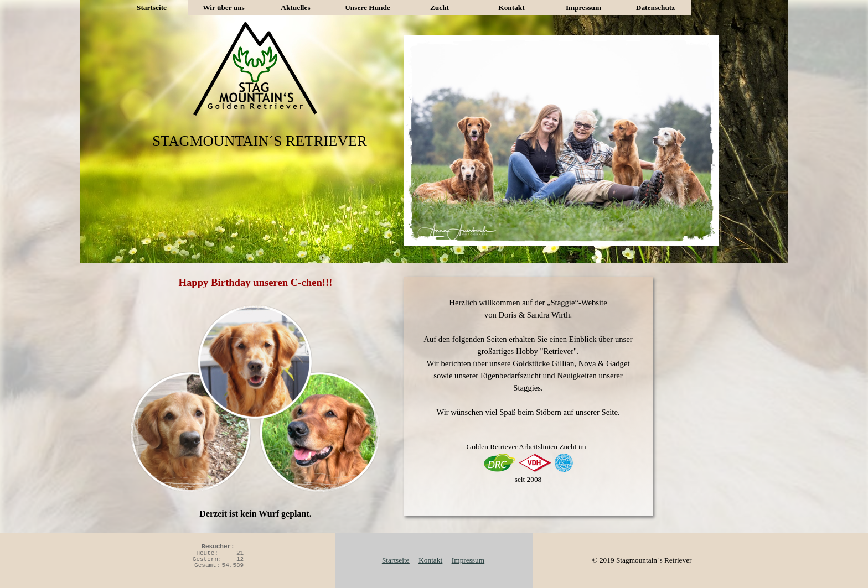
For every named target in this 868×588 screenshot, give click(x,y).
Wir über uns (224, 7)
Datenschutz (655, 7)
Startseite (152, 7)
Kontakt (511, 7)
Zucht (440, 7)
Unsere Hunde (368, 7)
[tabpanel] (528, 396)
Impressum (583, 7)
